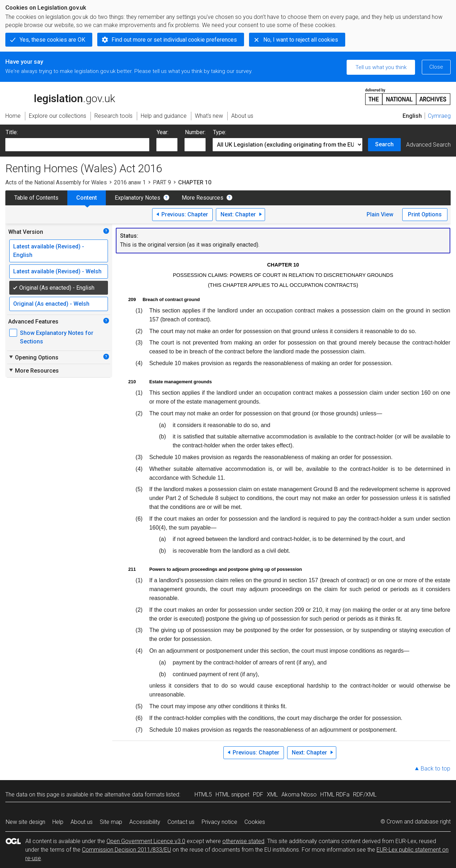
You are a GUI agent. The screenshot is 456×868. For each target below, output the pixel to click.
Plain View (380, 214)
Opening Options (33, 357)
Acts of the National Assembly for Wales (56, 182)
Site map (111, 822)
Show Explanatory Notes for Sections (57, 337)
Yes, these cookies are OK (52, 40)
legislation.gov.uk (60, 96)
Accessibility (145, 822)
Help (58, 822)
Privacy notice (219, 822)
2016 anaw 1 (130, 182)
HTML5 (203, 795)
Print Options (425, 214)
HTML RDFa (335, 795)
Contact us (181, 822)
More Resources (203, 198)
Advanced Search (428, 145)
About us (82, 822)
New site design (25, 822)
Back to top (436, 769)
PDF (258, 795)
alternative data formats (134, 795)
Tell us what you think (381, 67)
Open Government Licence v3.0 (146, 841)
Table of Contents (36, 198)
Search (384, 144)
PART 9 (162, 182)
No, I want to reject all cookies (301, 40)
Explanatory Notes (138, 198)
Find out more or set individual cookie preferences (174, 40)
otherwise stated (243, 841)
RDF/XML (365, 795)
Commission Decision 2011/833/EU (126, 850)
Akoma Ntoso (299, 795)
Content (87, 198)
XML (272, 795)
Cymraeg (439, 116)
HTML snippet (232, 795)
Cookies (255, 822)
